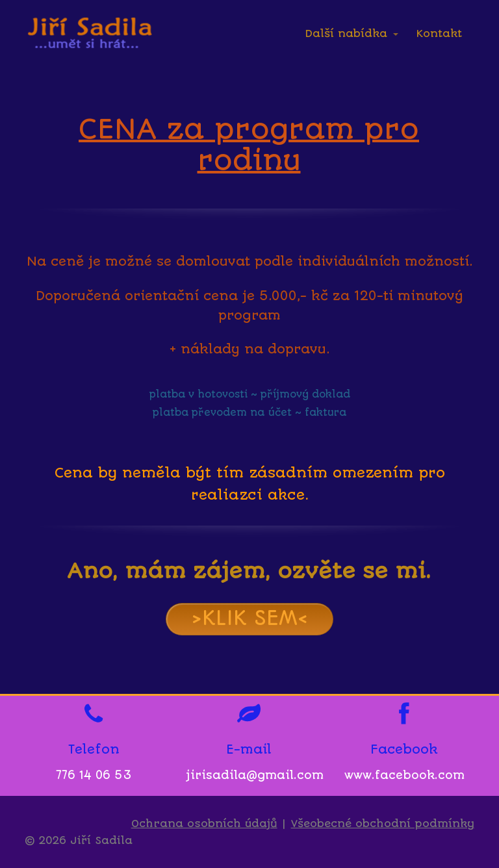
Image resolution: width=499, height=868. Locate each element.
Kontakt (439, 33)
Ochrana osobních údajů (204, 823)
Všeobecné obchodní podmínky (383, 823)
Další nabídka (346, 33)
